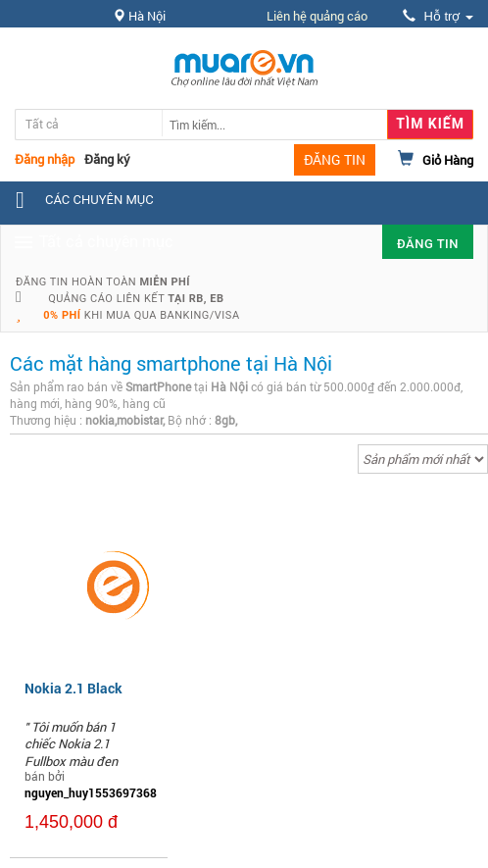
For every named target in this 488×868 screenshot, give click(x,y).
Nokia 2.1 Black (73, 688)
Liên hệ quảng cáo (317, 16)
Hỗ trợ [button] (438, 16)
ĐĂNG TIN (335, 159)
